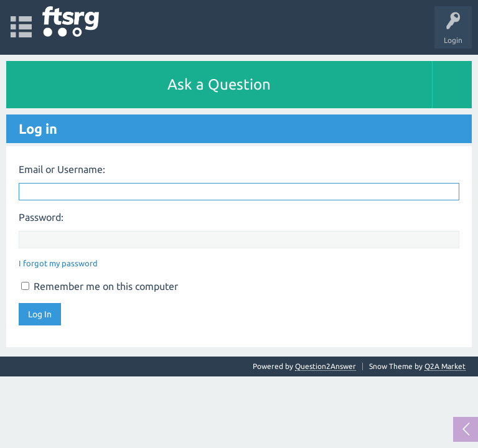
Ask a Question (219, 84)
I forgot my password (58, 263)
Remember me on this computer (100, 286)
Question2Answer (326, 366)
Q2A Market (445, 366)
